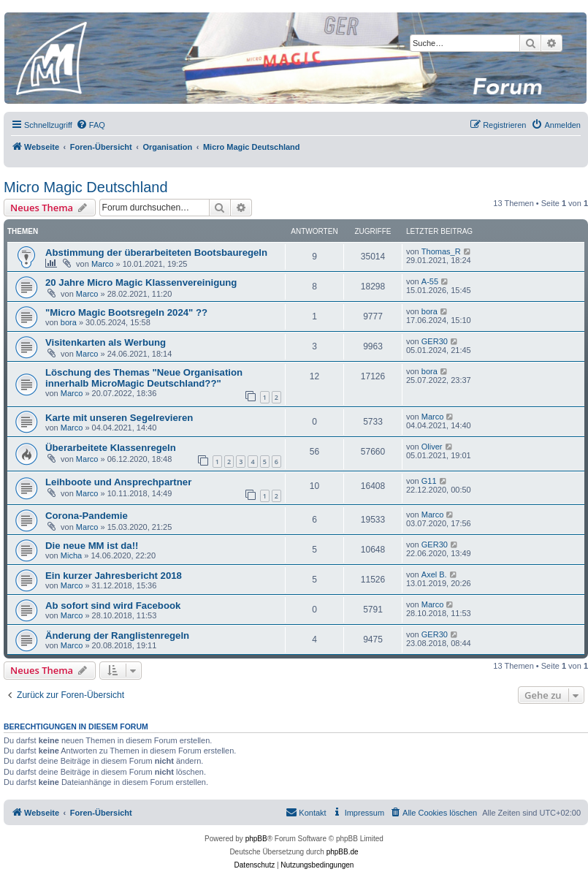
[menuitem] (91, 125)
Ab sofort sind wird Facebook (113, 606)
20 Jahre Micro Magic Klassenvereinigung (141, 282)
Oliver (432, 447)
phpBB (256, 839)
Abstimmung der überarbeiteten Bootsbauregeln (156, 253)
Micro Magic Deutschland (86, 187)
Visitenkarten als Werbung (106, 342)
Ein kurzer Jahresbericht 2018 (114, 576)
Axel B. (434, 574)
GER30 (435, 341)
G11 (429, 481)
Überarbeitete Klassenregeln (111, 448)
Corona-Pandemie (87, 516)
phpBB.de (343, 852)
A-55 (430, 281)
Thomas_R (441, 251)
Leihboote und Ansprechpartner (118, 482)
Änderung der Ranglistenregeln (117, 635)
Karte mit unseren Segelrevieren (119, 418)
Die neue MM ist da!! (92, 546)
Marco (103, 264)
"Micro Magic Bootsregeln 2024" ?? (126, 312)
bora (69, 322)
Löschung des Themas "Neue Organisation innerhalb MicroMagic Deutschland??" (144, 378)
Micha (71, 555)
